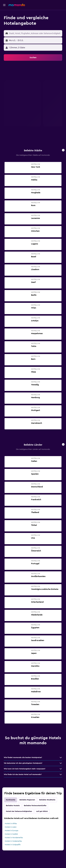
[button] (4, 5)
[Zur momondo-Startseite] (17, 5)
